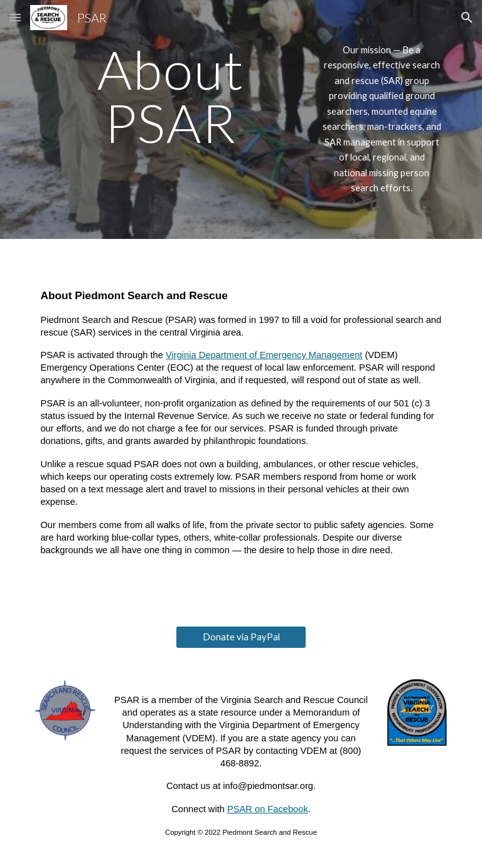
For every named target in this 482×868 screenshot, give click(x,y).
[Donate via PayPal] (241, 637)
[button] (15, 17)
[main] (170, 96)
